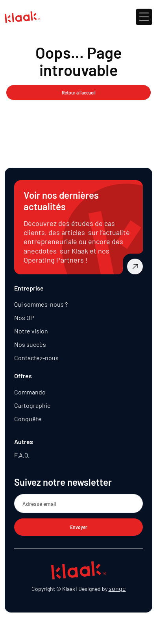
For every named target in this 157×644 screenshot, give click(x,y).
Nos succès (30, 344)
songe (117, 588)
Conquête (28, 419)
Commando (30, 392)
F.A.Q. (22, 455)
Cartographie (32, 405)
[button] (144, 17)
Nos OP (24, 317)
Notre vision (31, 331)
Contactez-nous (36, 358)
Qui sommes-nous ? (41, 304)
